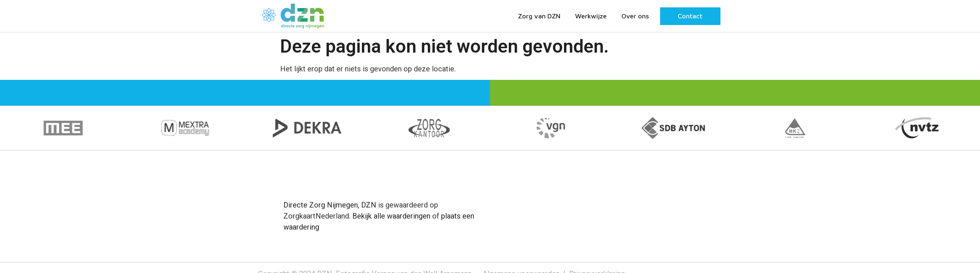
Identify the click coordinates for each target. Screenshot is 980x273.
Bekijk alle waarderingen (391, 216)
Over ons (635, 16)
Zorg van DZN (539, 16)
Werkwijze (591, 16)
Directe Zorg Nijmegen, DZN (330, 205)
